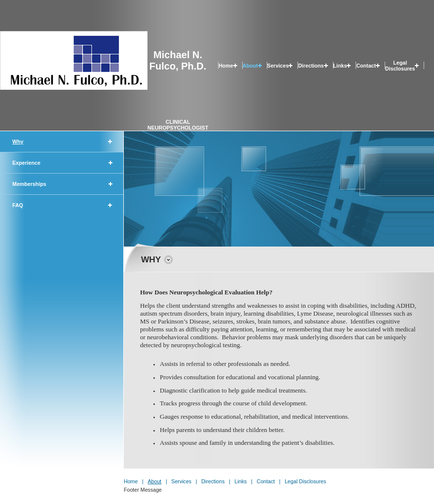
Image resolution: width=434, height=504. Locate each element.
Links (340, 66)
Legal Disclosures (400, 66)
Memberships (29, 184)
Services (278, 66)
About (250, 66)
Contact (366, 66)
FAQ (18, 205)
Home (226, 66)
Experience (26, 163)
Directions (311, 66)
